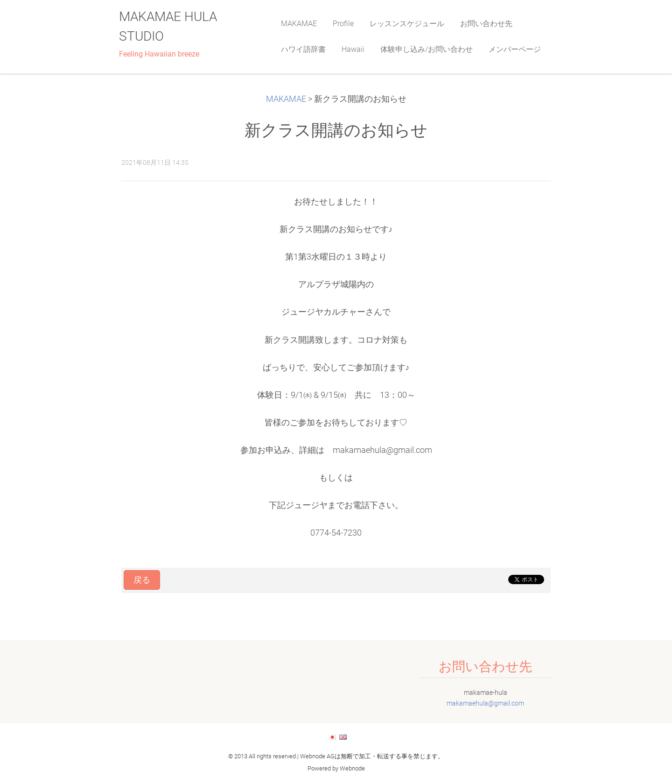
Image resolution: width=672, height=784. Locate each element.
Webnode (352, 768)
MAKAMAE (286, 99)
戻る (142, 580)
